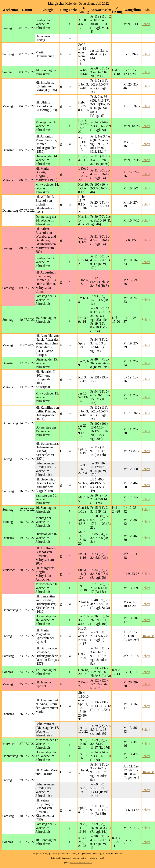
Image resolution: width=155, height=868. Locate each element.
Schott (146, 24)
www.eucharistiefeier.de (81, 862)
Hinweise (148, 636)
